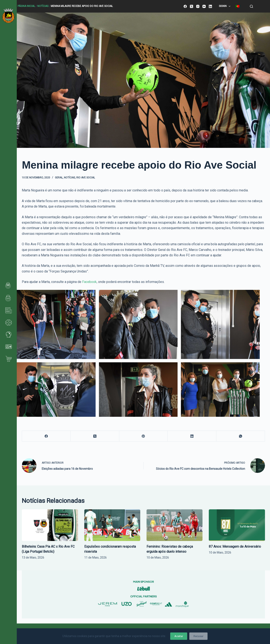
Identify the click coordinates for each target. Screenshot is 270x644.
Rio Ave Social (86, 178)
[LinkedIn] (210, 6)
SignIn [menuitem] (225, 6)
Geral (59, 178)
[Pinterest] (144, 436)
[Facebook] (185, 6)
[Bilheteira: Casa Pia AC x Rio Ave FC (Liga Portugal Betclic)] (50, 525)
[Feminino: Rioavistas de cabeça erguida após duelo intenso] (175, 525)
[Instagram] (198, 6)
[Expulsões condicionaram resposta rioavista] (112, 525)
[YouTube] (204, 6)
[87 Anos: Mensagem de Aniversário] (237, 525)
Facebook (89, 282)
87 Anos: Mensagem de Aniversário (235, 547)
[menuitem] (238, 6)
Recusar (198, 636)
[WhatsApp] (241, 436)
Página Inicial (26, 6)
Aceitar (179, 636)
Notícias (43, 6)
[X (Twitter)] (191, 6)
